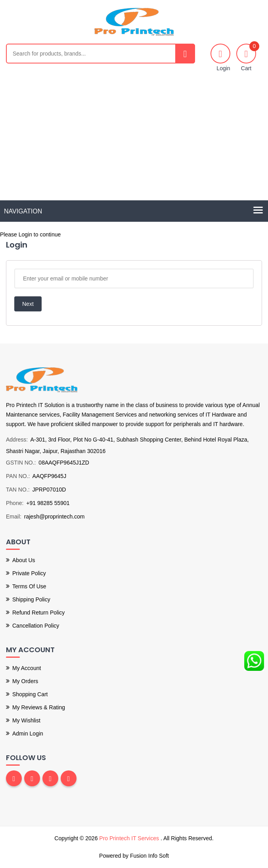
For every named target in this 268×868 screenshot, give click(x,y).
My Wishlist (26, 720)
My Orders (25, 681)
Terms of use (29, 586)
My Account (27, 668)
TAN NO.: (18, 490)
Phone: (15, 503)
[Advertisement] (134, 141)
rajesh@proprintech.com (55, 517)
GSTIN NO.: (21, 463)
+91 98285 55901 (48, 503)
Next (28, 304)
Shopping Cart (30, 694)
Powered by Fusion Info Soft (134, 856)
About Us (24, 560)
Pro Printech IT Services (130, 838)
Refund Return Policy (38, 613)
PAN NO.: (18, 476)
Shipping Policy (31, 599)
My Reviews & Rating (39, 707)
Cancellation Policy (36, 626)
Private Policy (29, 573)
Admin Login (28, 734)
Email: (14, 517)
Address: (17, 440)
